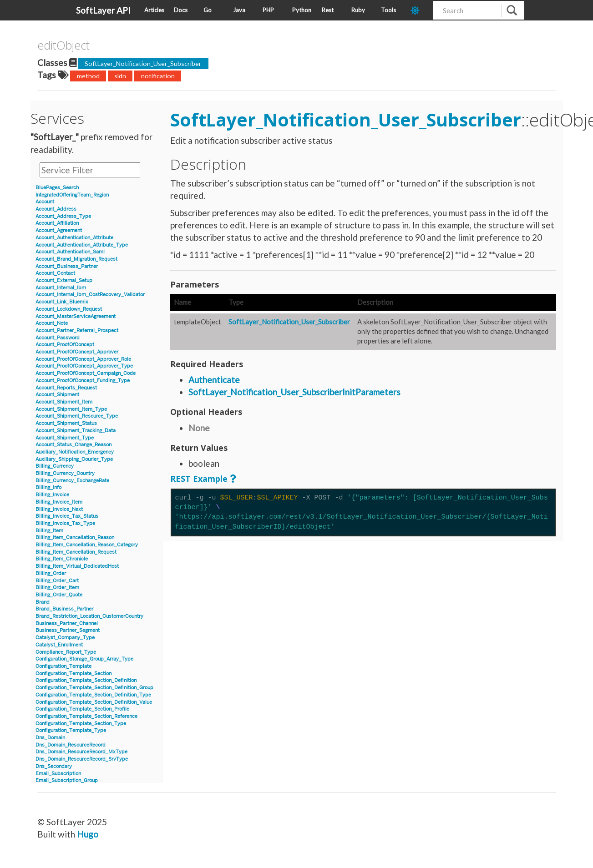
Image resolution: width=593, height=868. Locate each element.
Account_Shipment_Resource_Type (77, 416)
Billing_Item (49, 531)
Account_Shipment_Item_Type (71, 409)
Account (45, 202)
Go (208, 10)
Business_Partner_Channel (67, 623)
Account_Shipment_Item (64, 402)
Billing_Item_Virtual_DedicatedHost (77, 566)
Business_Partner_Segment (68, 630)
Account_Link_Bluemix (62, 302)
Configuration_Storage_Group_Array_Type (84, 659)
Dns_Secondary (54, 766)
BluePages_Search (57, 188)
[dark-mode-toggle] (418, 10)
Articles (154, 10)
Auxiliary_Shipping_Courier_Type (74, 459)
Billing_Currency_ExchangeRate (72, 481)
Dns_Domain (50, 738)
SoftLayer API (103, 10)
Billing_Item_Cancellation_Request (76, 552)
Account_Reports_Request (66, 388)
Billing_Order (51, 573)
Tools (388, 10)
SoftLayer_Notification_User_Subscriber (143, 63)
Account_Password (58, 338)
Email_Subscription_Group (67, 780)
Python (302, 10)
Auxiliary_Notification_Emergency (75, 452)
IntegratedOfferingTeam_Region (72, 195)
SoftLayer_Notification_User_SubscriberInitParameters (294, 392)
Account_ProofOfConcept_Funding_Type (83, 381)
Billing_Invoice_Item (59, 502)
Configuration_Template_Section (73, 674)
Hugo (88, 834)
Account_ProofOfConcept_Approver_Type (84, 366)
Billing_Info (48, 487)
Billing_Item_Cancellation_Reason (75, 537)
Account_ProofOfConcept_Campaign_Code (86, 373)
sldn (120, 76)
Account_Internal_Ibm (61, 288)
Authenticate (214, 380)
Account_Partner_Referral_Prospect (77, 331)
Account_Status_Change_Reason (73, 445)
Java (239, 10)
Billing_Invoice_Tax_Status (67, 516)
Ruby (358, 10)
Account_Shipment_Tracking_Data (76, 431)
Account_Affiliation (57, 223)
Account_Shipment (57, 395)
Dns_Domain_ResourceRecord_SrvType (82, 759)
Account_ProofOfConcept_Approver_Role (83, 359)
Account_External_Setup (64, 280)
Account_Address (56, 209)
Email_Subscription (58, 774)
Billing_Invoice (52, 495)
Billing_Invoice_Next (59, 509)
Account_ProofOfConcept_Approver (77, 352)
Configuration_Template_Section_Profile (82, 709)
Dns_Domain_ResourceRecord (71, 745)
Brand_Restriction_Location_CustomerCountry (89, 616)
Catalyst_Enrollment (59, 645)
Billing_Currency (55, 466)
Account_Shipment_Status (66, 423)
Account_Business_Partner (67, 266)
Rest (328, 10)
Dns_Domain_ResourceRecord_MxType (81, 752)
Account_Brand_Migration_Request (76, 259)
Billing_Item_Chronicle (62, 559)
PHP (268, 10)
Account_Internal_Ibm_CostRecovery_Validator (90, 295)
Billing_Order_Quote (59, 595)
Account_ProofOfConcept (65, 345)
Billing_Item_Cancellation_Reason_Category (87, 545)
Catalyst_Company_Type (65, 638)
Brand (43, 602)
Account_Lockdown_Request (69, 309)
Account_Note (52, 323)
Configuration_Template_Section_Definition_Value (94, 702)
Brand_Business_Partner (64, 609)
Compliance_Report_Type (66, 652)
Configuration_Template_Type (71, 730)
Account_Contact (55, 273)
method (88, 76)
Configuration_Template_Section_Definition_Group (94, 688)
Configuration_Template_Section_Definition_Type (93, 695)
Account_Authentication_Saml (70, 252)
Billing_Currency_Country (65, 473)
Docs (181, 10)
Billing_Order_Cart (57, 581)
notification (158, 76)
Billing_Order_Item (57, 588)
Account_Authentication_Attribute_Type (82, 245)
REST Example (199, 479)
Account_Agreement (59, 230)
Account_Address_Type (63, 216)
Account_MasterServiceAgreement (76, 316)
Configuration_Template (63, 666)
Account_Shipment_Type (65, 438)
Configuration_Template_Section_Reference (86, 716)
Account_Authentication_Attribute (74, 238)
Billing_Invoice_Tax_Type (65, 523)
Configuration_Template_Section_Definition (86, 680)
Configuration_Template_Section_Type (81, 724)
